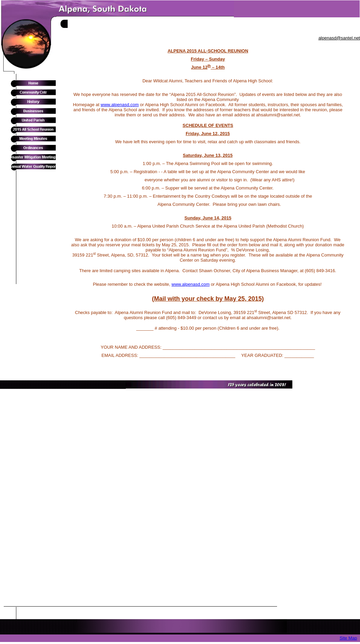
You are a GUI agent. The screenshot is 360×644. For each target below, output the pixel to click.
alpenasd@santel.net (339, 38)
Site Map (348, 638)
